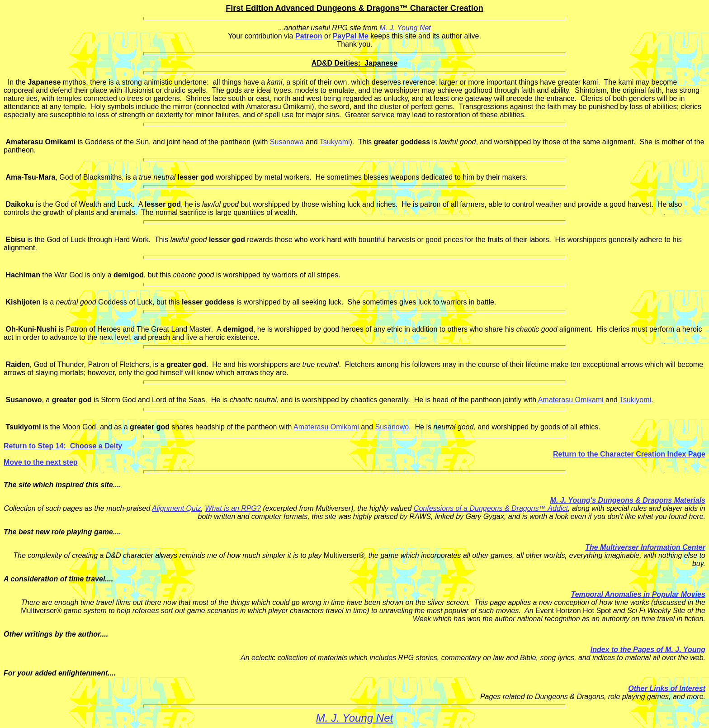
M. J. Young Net (405, 28)
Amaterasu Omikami (571, 400)
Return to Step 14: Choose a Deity (63, 446)
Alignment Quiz (177, 508)
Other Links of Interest (667, 688)
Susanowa (287, 142)
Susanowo (392, 427)
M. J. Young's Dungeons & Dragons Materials (628, 500)
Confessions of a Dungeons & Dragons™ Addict (491, 508)
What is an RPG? (233, 508)
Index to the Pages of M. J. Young (648, 649)
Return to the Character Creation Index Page (629, 454)
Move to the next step (41, 462)
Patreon (309, 36)
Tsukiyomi (635, 400)
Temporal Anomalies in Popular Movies (638, 594)
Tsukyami (335, 142)
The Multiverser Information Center (645, 547)
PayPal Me (351, 36)
